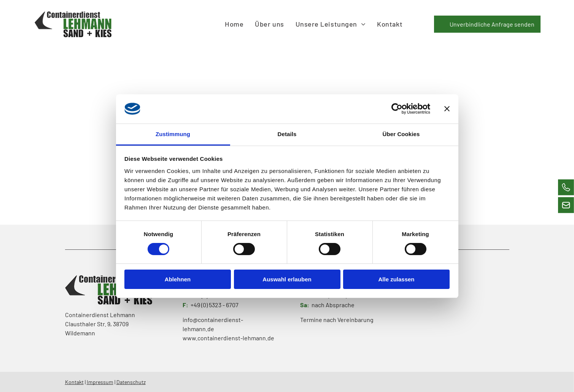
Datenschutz (131, 382)
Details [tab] (287, 134)
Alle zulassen (396, 279)
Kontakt (74, 382)
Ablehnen (178, 279)
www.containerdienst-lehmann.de (228, 338)
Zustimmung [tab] (173, 134)
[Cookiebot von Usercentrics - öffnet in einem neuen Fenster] (397, 109)
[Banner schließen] (447, 109)
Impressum (100, 382)
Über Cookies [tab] (401, 134)
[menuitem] (234, 24)
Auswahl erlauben (287, 279)
